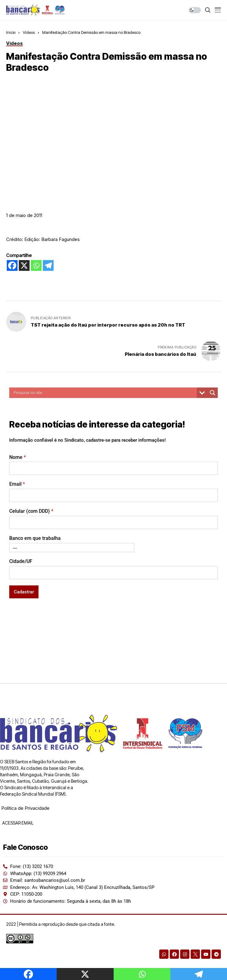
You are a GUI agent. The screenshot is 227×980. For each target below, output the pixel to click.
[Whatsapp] (36, 265)
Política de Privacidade (25, 808)
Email (17, 484)
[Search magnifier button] (213, 393)
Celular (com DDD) (31, 511)
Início (11, 32)
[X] (24, 265)
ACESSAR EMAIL (17, 823)
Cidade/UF (21, 561)
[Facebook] (12, 265)
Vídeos (29, 32)
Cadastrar (24, 592)
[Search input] (105, 393)
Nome (18, 457)
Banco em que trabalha (35, 538)
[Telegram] (48, 265)
